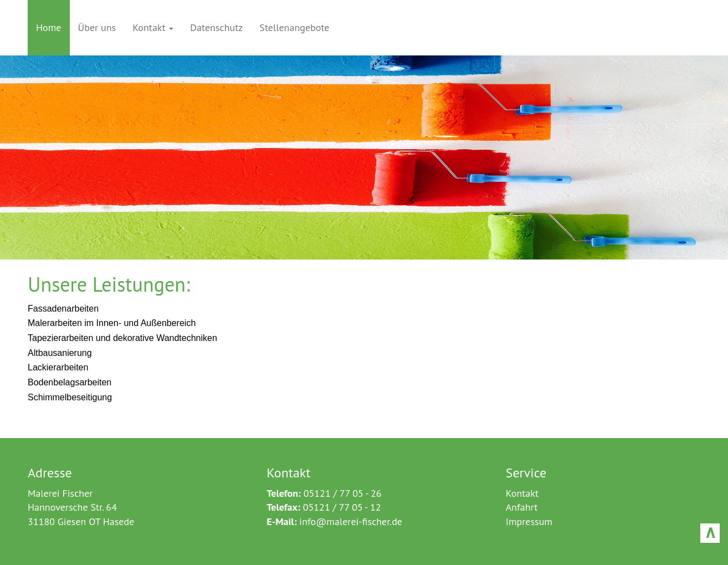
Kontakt (153, 27)
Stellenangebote (294, 27)
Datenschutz (216, 27)
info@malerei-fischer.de (351, 521)
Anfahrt (522, 507)
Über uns (97, 27)
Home (49, 27)
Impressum (529, 521)
